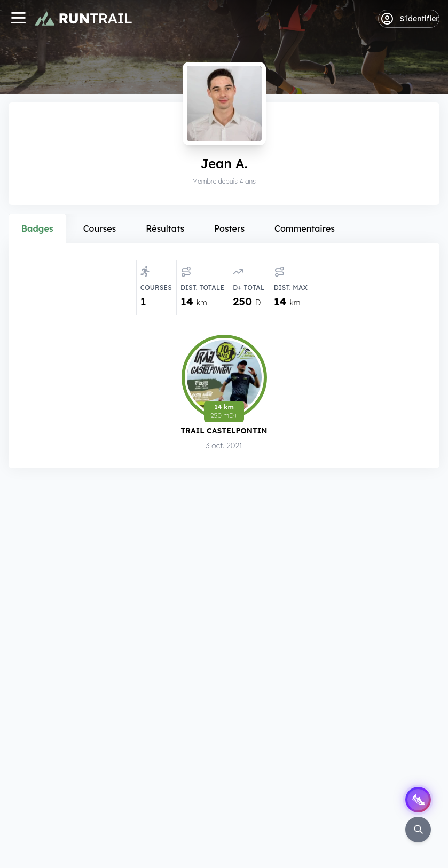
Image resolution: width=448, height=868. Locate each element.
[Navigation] (18, 19)
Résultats (165, 228)
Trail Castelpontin (224, 431)
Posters (229, 228)
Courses (100, 228)
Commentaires (305, 228)
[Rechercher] (418, 830)
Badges (37, 228)
